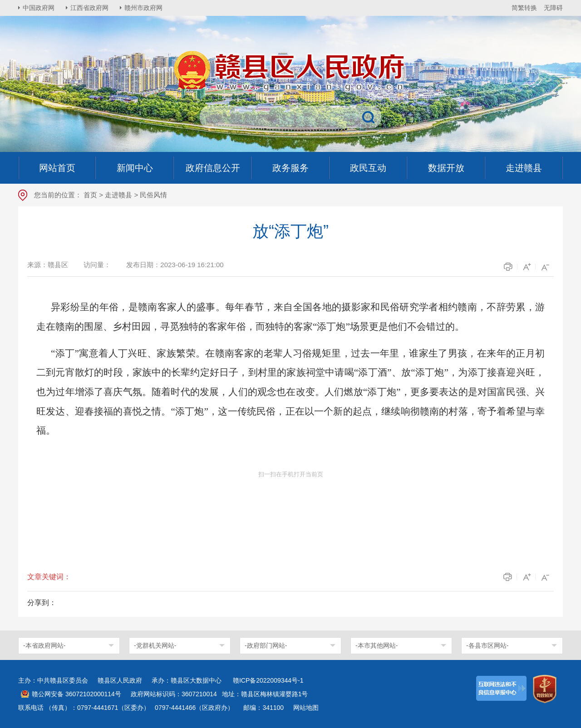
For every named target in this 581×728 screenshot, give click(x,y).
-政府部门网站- (266, 645)
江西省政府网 (89, 8)
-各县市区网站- (487, 645)
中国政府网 (39, 8)
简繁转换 (524, 8)
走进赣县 (118, 195)
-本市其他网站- (377, 645)
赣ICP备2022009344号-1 (268, 680)
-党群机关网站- (155, 645)
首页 (90, 195)
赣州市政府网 (143, 8)
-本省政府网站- (44, 645)
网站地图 (306, 708)
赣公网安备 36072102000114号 (76, 694)
